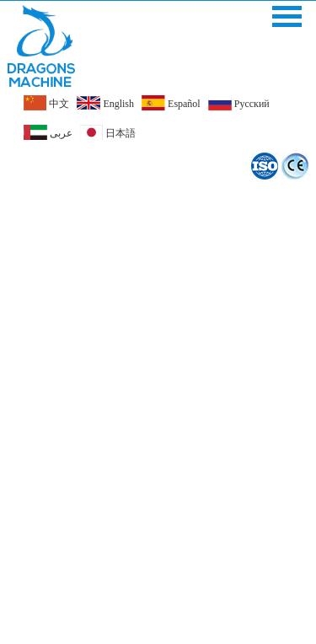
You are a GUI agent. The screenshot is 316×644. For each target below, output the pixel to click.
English (105, 103)
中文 (46, 103)
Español (171, 103)
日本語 (108, 132)
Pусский (239, 103)
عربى (48, 132)
